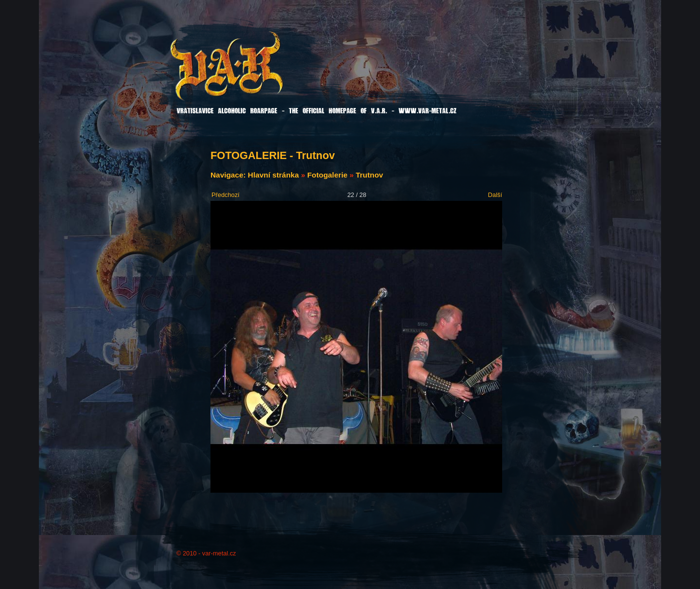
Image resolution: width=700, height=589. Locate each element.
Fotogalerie (327, 175)
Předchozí (226, 195)
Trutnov (369, 175)
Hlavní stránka (273, 175)
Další (495, 195)
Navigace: (229, 175)
